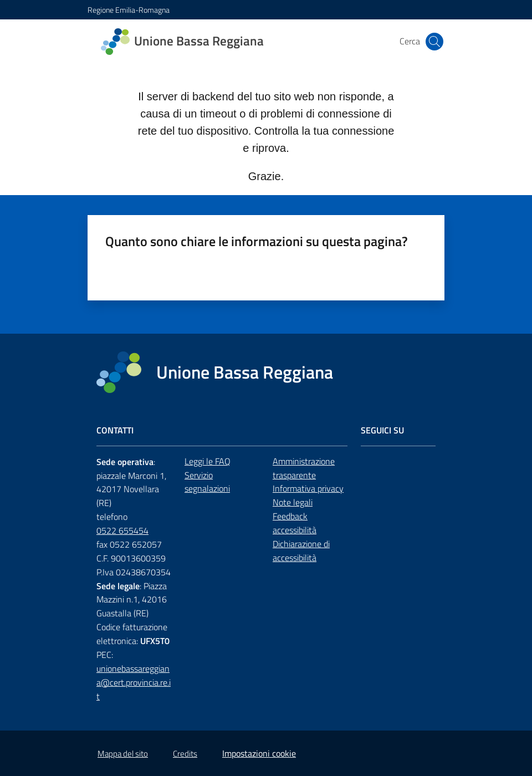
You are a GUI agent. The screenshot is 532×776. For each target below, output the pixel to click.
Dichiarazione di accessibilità (301, 551)
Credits (185, 754)
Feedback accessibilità (295, 523)
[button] (434, 42)
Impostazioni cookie (259, 753)
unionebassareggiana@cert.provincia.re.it (134, 682)
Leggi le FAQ (208, 461)
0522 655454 (122, 530)
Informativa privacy (308, 488)
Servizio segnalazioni (207, 482)
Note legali (293, 502)
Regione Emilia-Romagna (129, 10)
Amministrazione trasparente (304, 468)
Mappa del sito (123, 754)
